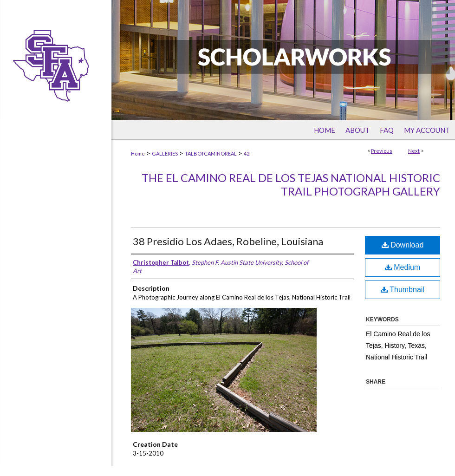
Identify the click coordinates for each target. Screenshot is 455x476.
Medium (403, 267)
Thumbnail (403, 290)
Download (403, 245)
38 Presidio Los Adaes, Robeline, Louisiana (228, 241)
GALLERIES (165, 153)
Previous (382, 151)
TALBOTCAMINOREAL (211, 153)
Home (138, 153)
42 (247, 153)
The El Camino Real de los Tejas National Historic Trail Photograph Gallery (291, 184)
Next (414, 151)
